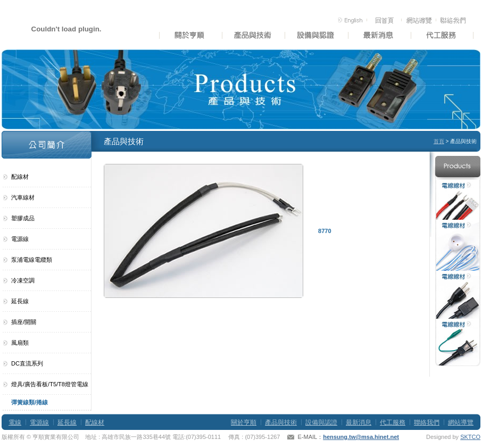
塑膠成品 (23, 218)
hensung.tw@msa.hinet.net (361, 437)
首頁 (439, 141)
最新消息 (359, 422)
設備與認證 (321, 422)
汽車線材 (23, 197)
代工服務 (393, 422)
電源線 (20, 239)
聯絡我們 (427, 422)
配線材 (20, 177)
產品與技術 (281, 422)
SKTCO (470, 437)
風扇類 (20, 343)
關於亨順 (244, 422)
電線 (15, 422)
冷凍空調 (23, 280)
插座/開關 (24, 322)
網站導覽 (461, 422)
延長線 (20, 301)
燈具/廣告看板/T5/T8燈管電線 (50, 384)
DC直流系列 (27, 363)
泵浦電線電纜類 (32, 260)
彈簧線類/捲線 (30, 402)
